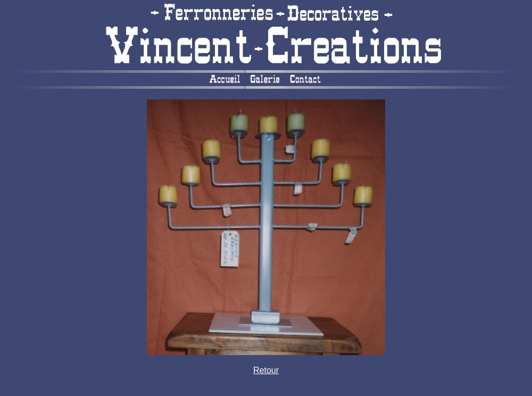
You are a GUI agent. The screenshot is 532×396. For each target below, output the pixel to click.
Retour (266, 370)
